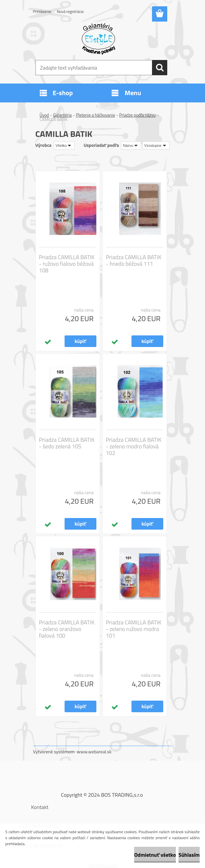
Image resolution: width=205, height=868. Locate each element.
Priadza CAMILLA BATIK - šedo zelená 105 (67, 443)
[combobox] (131, 145)
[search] (160, 68)
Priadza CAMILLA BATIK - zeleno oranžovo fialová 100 (67, 629)
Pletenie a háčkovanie (95, 115)
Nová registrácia (70, 11)
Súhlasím (189, 855)
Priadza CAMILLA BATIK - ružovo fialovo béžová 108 (67, 264)
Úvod (44, 115)
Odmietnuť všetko (155, 855)
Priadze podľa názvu (137, 115)
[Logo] (99, 38)
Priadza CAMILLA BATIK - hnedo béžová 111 (134, 260)
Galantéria (63, 115)
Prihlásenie (42, 11)
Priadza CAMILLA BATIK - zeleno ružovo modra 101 (134, 629)
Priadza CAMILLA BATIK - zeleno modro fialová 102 (134, 446)
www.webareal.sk (94, 752)
